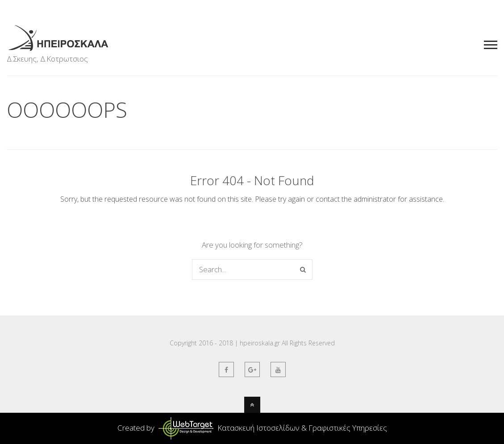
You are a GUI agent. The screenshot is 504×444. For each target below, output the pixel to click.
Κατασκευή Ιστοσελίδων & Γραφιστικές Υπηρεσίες (272, 428)
